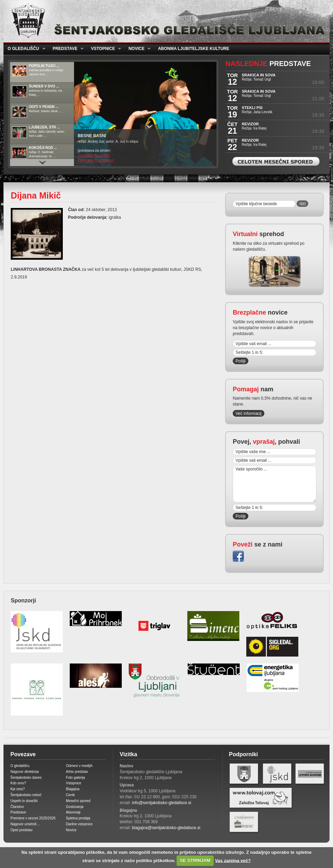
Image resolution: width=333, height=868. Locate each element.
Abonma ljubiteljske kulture (193, 49)
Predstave (66, 49)
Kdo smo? (18, 783)
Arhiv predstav (77, 772)
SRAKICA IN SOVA (259, 75)
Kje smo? (18, 789)
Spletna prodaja (78, 818)
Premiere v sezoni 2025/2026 (33, 818)
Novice (137, 49)
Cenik (70, 795)
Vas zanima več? (233, 860)
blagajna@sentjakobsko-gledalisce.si (166, 828)
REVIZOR (250, 124)
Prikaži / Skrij (149, 127)
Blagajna (73, 789)
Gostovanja (75, 807)
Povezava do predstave (96, 160)
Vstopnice (104, 49)
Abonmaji (73, 812)
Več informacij (249, 414)
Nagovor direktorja (25, 772)
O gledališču (24, 49)
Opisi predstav (22, 830)
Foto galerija (75, 778)
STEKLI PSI (252, 108)
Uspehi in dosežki (24, 801)
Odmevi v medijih (79, 766)
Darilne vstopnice (79, 824)
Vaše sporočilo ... (275, 484)
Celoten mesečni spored (276, 161)
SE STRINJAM (195, 860)
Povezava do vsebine (94, 155)
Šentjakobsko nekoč (26, 795)
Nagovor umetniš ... (25, 824)
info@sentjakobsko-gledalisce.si (161, 803)
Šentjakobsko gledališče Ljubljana (165, 21)
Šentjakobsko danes (26, 778)
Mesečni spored (78, 801)
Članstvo (17, 807)
